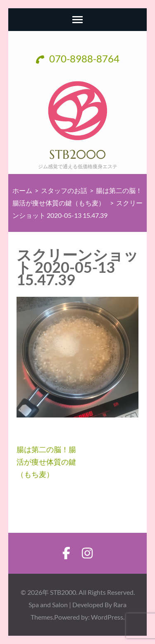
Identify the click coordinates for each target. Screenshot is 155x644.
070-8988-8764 (78, 58)
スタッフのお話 (64, 190)
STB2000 (77, 154)
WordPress (107, 617)
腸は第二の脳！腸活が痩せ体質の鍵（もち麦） (46, 462)
